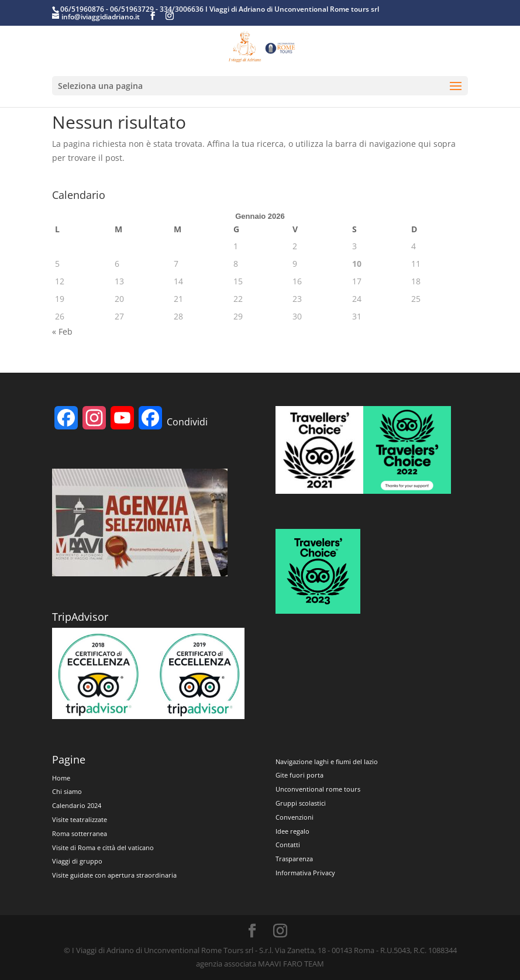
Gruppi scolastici (301, 803)
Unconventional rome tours (318, 789)
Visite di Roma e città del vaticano (103, 847)
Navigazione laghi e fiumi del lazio (327, 761)
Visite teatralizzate (80, 819)
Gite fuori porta (299, 775)
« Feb (62, 331)
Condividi (187, 422)
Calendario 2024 (77, 805)
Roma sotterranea (80, 833)
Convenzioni (295, 817)
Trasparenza (294, 859)
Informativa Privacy (305, 873)
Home (61, 778)
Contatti (288, 845)
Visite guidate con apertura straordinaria (114, 875)
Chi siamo (67, 791)
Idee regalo (292, 831)
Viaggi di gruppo (77, 861)
